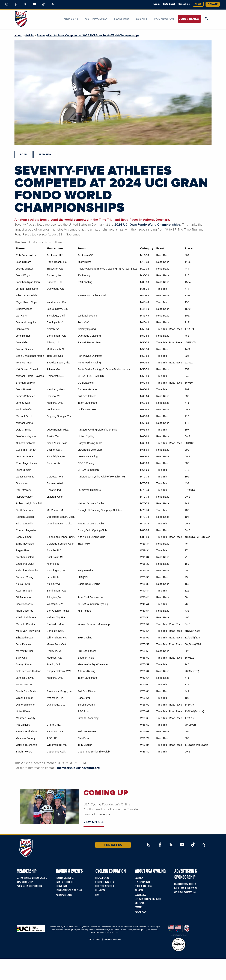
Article (29, 35)
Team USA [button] (121, 19)
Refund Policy (141, 912)
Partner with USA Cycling (186, 888)
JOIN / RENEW (189, 19)
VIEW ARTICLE (94, 822)
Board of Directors (143, 886)
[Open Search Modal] (206, 19)
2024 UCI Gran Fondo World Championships (147, 225)
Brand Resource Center (185, 884)
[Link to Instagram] (7, 4)
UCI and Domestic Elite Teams (69, 891)
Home (18, 35)
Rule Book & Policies (105, 886)
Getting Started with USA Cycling (32, 878)
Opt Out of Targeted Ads (185, 893)
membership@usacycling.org (78, 768)
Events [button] (142, 19)
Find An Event (62, 886)
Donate (213, 4)
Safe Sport (169, 4)
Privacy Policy (95, 939)
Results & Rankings (65, 878)
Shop (198, 4)
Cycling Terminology (105, 882)
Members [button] (71, 19)
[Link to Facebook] (16, 4)
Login (157, 4)
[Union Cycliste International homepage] (31, 929)
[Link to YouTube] (34, 4)
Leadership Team (142, 882)
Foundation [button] (164, 19)
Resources (100, 891)
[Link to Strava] (53, 4)
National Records (64, 895)
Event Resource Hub (65, 882)
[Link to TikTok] (43, 4)
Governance (140, 895)
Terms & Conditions (112, 939)
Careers (139, 908)
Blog (97, 895)
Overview (139, 878)
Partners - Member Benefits (29, 886)
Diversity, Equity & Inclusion (148, 899)
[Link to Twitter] (25, 4)
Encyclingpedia (102, 878)
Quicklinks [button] (184, 4)
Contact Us (113, 845)
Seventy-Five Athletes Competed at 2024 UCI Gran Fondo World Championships (88, 35)
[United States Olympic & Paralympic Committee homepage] (179, 930)
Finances (139, 891)
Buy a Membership (25, 882)
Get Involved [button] (96, 19)
